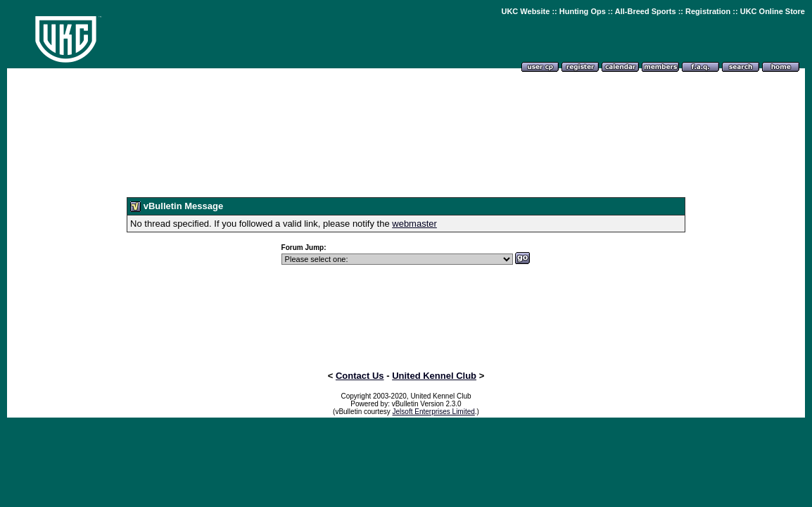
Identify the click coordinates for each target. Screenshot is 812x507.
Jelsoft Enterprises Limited (434, 412)
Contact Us (360, 376)
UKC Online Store (773, 11)
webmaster (414, 224)
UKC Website (525, 11)
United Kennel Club (434, 376)
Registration (708, 11)
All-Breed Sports (646, 11)
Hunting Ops (583, 11)
